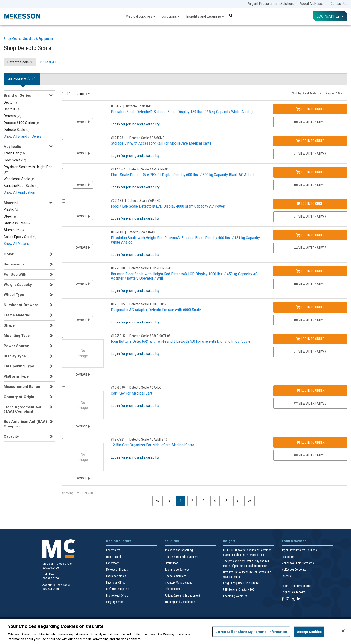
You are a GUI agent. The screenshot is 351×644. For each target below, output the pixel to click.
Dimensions (14, 264)
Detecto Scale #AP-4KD (144, 201)
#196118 (117, 232)
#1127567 (118, 169)
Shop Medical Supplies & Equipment (28, 39)
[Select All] (64, 94)
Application (14, 147)
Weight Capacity (18, 285)
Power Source (16, 346)
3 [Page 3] (204, 501)
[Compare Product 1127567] (64, 170)
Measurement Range (22, 387)
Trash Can (14, 153)
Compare (83, 122)
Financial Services (175, 576)
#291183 (117, 201)
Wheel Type (14, 295)
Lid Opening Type (19, 366)
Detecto (13, 116)
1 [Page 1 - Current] (182, 500)
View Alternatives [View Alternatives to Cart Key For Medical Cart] (310, 403)
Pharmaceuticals (116, 576)
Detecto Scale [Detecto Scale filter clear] (18, 62)
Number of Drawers (21, 305)
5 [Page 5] (226, 501)
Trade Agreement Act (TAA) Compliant (23, 409)
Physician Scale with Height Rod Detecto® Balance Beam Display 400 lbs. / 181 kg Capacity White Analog (185, 240)
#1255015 (118, 336)
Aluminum (14, 230)
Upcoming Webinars (235, 596)
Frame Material (17, 315)
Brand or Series (17, 95)
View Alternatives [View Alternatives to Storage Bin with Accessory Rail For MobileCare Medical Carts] (310, 154)
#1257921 (118, 439)
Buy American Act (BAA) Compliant (25, 424)
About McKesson (313, 4)
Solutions (171, 16)
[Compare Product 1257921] (64, 440)
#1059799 (118, 388)
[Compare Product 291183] (64, 201)
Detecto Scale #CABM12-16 (149, 439)
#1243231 (118, 138)
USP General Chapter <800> (239, 590)
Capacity (11, 436)
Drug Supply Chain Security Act (241, 583)
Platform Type (16, 376)
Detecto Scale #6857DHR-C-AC (151, 268)
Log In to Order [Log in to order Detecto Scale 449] (310, 235)
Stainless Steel (17, 223)
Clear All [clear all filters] (50, 62)
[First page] (157, 501)
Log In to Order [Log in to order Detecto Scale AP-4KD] (310, 204)
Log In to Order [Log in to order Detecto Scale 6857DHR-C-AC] (310, 271)
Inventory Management (178, 583)
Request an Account (293, 592)
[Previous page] (169, 501)
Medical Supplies (140, 16)
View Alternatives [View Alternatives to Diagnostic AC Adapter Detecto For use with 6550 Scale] (310, 320)
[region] (175, 631)
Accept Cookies (309, 632)
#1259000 (118, 268)
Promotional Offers (117, 596)
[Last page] (250, 501)
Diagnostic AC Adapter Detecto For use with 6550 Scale (156, 310)
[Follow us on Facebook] (283, 599)
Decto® (12, 109)
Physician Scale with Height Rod (28, 169)
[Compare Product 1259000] (64, 269)
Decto (10, 102)
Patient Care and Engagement (182, 596)
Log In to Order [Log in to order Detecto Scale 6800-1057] (310, 307)
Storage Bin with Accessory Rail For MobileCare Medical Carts (161, 143)
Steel (10, 216)
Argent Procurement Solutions (271, 4)
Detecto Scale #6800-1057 (148, 304)
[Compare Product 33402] (64, 107)
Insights (229, 541)
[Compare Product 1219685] (64, 305)
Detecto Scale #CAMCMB (147, 138)
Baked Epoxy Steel (20, 237)
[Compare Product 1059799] (64, 388)
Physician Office (116, 583)
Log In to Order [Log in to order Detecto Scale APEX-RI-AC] (310, 172)
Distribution (171, 563)
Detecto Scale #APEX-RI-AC (149, 169)
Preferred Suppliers (118, 589)
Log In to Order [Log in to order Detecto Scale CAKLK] (310, 390)
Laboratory (112, 563)
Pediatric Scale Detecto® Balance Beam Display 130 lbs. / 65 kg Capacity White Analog (182, 112)
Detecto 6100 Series (21, 123)
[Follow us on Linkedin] (299, 599)
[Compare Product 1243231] (64, 138)
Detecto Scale (16, 130)
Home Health (114, 557)
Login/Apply (330, 16)
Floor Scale (15, 160)
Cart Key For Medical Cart (132, 393)
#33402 (116, 106)
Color (9, 254)
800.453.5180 (50, 589)
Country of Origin (19, 397)
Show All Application (19, 192)
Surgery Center (115, 602)
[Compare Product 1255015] (64, 336)
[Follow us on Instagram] (288, 599)
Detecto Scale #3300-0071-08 (150, 336)
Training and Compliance (180, 602)
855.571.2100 (50, 568)
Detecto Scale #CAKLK (145, 388)
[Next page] (238, 501)
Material (11, 203)
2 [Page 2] (192, 501)
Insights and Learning (205, 16)
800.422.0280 (50, 578)
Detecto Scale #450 (140, 106)
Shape (9, 325)
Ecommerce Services (177, 570)
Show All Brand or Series (23, 136)
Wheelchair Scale (20, 179)
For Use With (15, 275)
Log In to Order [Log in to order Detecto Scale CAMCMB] (310, 141)
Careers (286, 576)
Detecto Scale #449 (141, 232)
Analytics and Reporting (179, 550)
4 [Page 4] (215, 501)
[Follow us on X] (293, 599)
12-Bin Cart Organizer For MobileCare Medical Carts (152, 445)
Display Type (15, 356)
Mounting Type (17, 336)
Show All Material (17, 244)
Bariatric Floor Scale (21, 186)
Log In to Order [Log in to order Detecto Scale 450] (310, 109)
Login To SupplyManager (296, 586)
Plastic (11, 209)
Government (113, 550)
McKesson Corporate (294, 570)
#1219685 (118, 304)
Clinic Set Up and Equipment (181, 557)
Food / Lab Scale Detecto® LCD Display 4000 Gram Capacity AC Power (168, 206)
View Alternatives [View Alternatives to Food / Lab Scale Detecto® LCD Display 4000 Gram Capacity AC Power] (310, 217)
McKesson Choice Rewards (298, 563)
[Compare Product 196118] (64, 232)
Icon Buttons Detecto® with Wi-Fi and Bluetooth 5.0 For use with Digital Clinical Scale (181, 341)
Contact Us (339, 4)
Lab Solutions (173, 589)
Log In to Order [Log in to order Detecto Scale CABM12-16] (310, 442)
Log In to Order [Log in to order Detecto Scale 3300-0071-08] (310, 339)
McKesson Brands (117, 570)
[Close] (343, 631)
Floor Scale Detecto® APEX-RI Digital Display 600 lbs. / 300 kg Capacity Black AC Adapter (184, 175)
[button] (307, 93)
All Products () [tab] (22, 79)
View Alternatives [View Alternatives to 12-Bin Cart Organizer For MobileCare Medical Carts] (310, 455)
